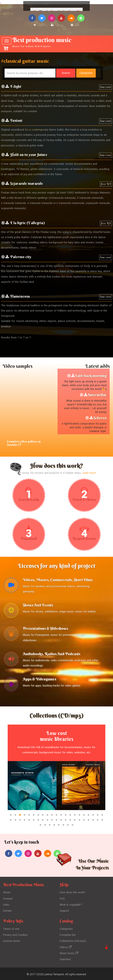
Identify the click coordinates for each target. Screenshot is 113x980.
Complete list (68, 934)
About (7, 893)
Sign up (57, 25)
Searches (65, 958)
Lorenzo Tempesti (54, 973)
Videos (66, 946)
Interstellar (97, 395)
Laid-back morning (91, 376)
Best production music (57, 42)
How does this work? (73, 893)
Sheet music (69, 952)
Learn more (89, 473)
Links (6, 905)
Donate (7, 911)
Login (39, 25)
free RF (106, 184)
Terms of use (11, 928)
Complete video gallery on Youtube (24, 443)
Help (75, 25)
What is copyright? (71, 905)
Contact (8, 899)
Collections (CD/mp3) (73, 940)
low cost (106, 87)
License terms (12, 940)
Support (64, 911)
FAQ (62, 899)
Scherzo (100, 418)
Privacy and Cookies (15, 934)
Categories (66, 928)
